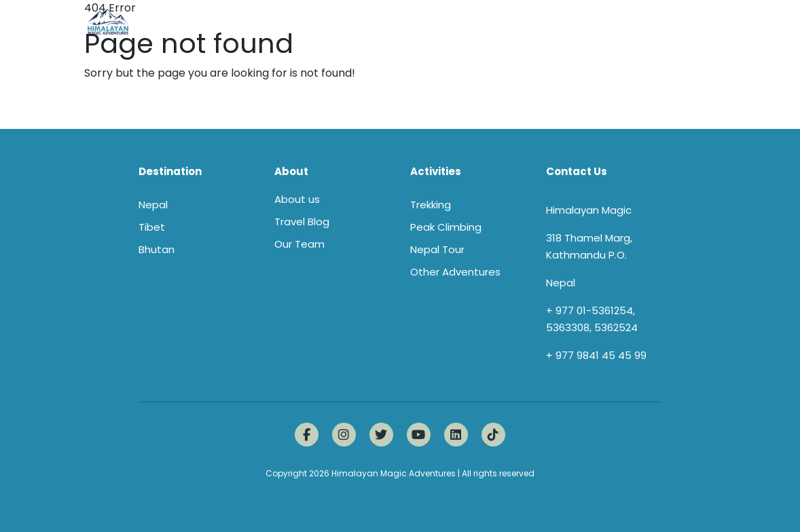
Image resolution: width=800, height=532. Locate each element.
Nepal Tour (437, 249)
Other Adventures (455, 272)
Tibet (152, 227)
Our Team (299, 244)
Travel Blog (302, 222)
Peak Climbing (446, 227)
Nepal (153, 205)
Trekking (431, 205)
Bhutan (157, 249)
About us (297, 199)
